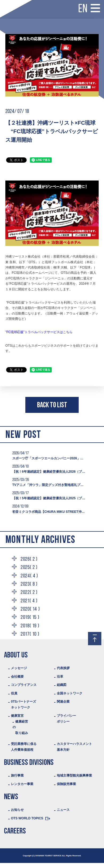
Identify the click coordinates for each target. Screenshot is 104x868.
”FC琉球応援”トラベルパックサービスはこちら (39, 332)
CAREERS (15, 831)
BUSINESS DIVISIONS (29, 763)
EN (83, 9)
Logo (10, 5)
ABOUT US (16, 655)
